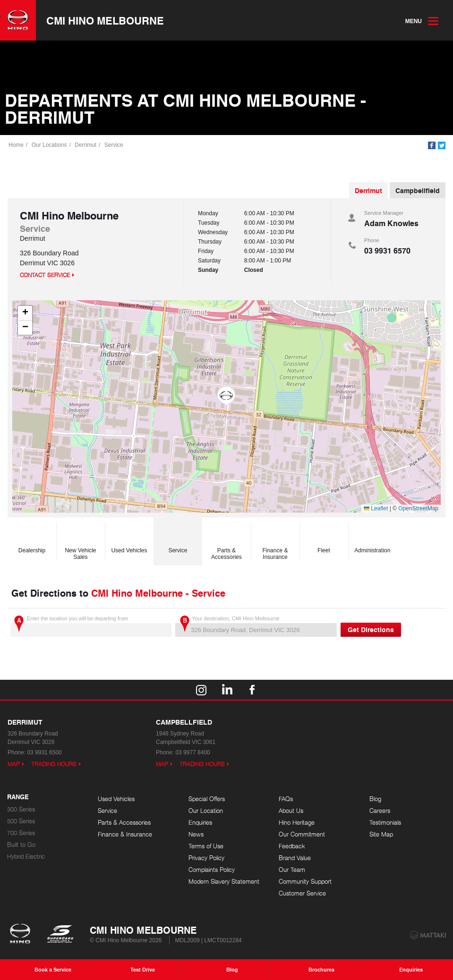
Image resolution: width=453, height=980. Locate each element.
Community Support (305, 882)
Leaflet (376, 508)
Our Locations (49, 145)
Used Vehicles (129, 539)
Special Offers (207, 799)
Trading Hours (54, 764)
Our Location (206, 811)
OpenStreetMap (418, 508)
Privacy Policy (206, 858)
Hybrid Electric (26, 857)
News (196, 834)
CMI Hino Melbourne (105, 20)
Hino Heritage (297, 823)
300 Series (21, 809)
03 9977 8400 (192, 752)
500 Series (21, 821)
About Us (291, 811)
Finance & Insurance (275, 542)
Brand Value (295, 858)
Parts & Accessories (226, 542)
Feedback (292, 846)
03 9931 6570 (387, 250)
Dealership (32, 539)
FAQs (286, 799)
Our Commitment (302, 834)
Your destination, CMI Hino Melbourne (256, 626)
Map (14, 764)
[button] (226, 396)
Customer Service (302, 893)
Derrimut (85, 145)
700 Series (21, 833)
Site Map (381, 834)
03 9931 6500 (44, 752)
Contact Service (45, 275)
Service (114, 145)
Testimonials (385, 823)
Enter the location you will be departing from (91, 626)
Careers (380, 811)
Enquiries (200, 823)
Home (16, 145)
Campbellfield (418, 190)
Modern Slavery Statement (224, 882)
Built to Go (21, 845)
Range (18, 797)
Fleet (324, 539)
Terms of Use (206, 846)
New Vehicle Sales (80, 542)
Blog (375, 799)
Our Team (292, 870)
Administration (372, 539)
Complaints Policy (212, 870)
